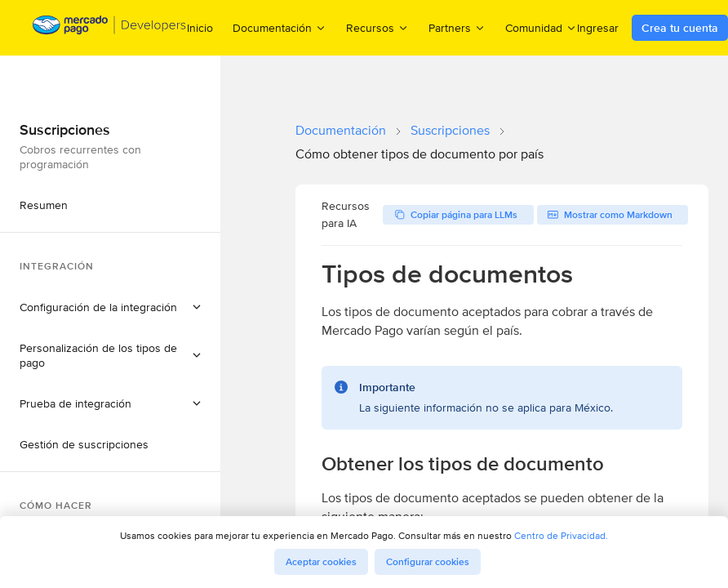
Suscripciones (450, 130)
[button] (110, 307)
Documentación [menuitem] (280, 27)
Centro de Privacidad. (561, 535)
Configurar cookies (428, 562)
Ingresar (598, 28)
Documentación (341, 130)
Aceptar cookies (321, 562)
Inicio (200, 28)
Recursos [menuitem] (377, 27)
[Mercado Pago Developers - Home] (110, 28)
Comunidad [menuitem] (541, 27)
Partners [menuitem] (457, 27)
